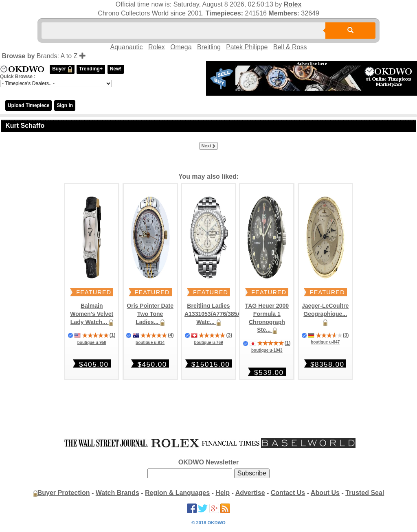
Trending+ (91, 69)
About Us (325, 493)
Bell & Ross (290, 47)
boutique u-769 (208, 343)
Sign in (65, 105)
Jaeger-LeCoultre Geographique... (325, 314)
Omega (181, 47)
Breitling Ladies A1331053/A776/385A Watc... (213, 314)
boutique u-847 (325, 342)
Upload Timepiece (29, 105)
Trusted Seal (365, 493)
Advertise (250, 493)
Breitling (209, 47)
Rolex (293, 4)
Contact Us (288, 493)
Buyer (62, 69)
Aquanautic (127, 47)
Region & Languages (177, 493)
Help (223, 493)
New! (116, 69)
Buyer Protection (64, 493)
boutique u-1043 (267, 350)
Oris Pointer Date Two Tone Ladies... (150, 314)
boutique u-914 (150, 343)
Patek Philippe (247, 47)
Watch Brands (117, 493)
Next (208, 146)
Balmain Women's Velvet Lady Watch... (92, 314)
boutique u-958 (92, 343)
